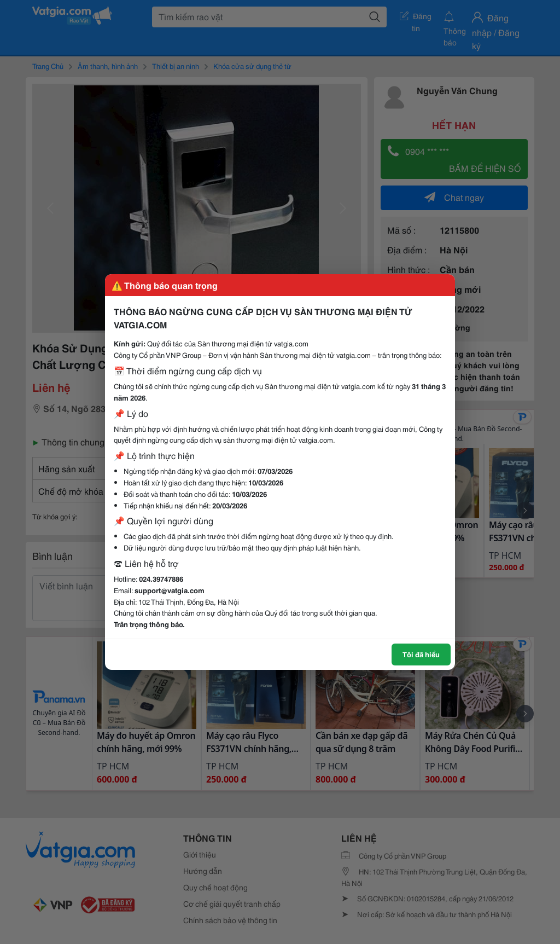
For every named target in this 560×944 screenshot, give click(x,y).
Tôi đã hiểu (421, 654)
